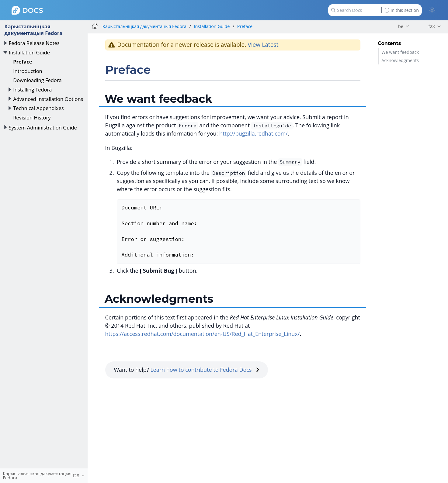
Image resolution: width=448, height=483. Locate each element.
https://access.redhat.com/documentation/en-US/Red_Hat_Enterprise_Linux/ (203, 334)
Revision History (32, 117)
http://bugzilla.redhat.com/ (254, 133)
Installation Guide (29, 52)
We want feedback (400, 52)
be (401, 26)
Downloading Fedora (37, 80)
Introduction (28, 71)
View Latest (263, 45)
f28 (431, 26)
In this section (402, 10)
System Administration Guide (43, 128)
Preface (23, 62)
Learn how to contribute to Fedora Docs (205, 370)
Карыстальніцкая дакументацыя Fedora (33, 30)
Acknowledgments (400, 60)
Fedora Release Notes (34, 43)
